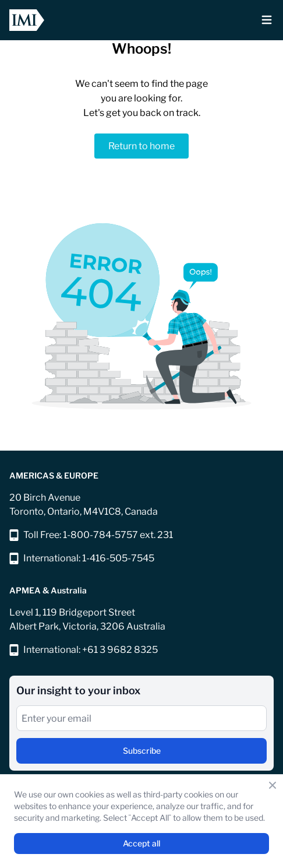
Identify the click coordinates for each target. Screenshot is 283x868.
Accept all (141, 843)
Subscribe (142, 751)
